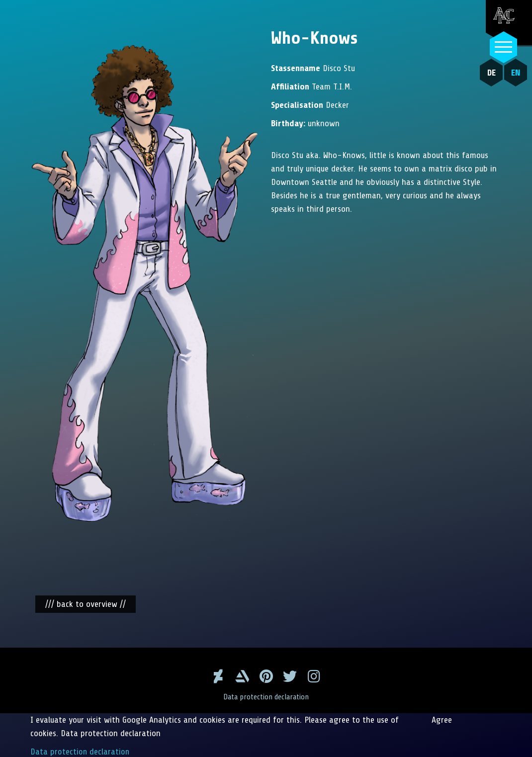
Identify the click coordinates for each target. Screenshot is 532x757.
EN (515, 73)
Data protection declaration (266, 696)
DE (490, 73)
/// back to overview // (86, 603)
